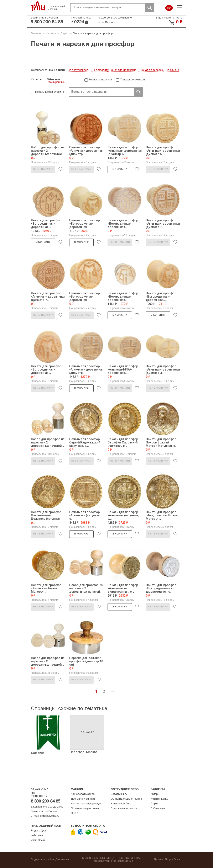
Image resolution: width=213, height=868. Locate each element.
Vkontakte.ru (38, 840)
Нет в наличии (43, 169)
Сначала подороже (151, 70)
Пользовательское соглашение (112, 861)
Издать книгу (119, 794)
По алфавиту (100, 70)
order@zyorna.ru (108, 22)
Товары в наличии (100, 80)
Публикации (158, 809)
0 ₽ (169, 8)
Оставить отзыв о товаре (126, 799)
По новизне (57, 70)
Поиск (149, 8)
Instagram (37, 836)
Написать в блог (121, 804)
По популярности (79, 70)
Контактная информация (86, 804)
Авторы (155, 794)
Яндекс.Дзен (39, 831)
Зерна (38, 6)
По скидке (172, 70)
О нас (74, 813)
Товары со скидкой (133, 80)
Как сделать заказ (83, 794)
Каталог (51, 34)
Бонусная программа (124, 809)
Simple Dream (173, 860)
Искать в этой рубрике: (50, 92)
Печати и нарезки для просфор (93, 34)
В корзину (120, 169)
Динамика (62, 860)
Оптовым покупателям (85, 809)
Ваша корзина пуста (169, 18)
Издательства (159, 799)
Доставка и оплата (83, 799)
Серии (64, 34)
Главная (36, 34)
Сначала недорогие (124, 70)
